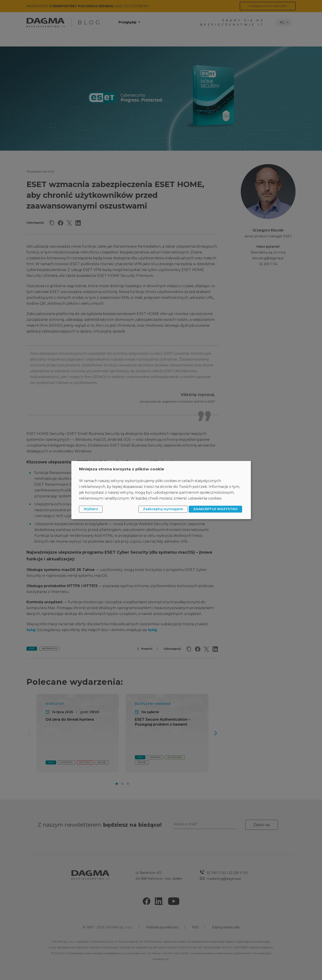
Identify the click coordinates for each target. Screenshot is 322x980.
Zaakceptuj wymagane (163, 509)
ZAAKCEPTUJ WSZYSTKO (215, 509)
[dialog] (161, 490)
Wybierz (91, 509)
